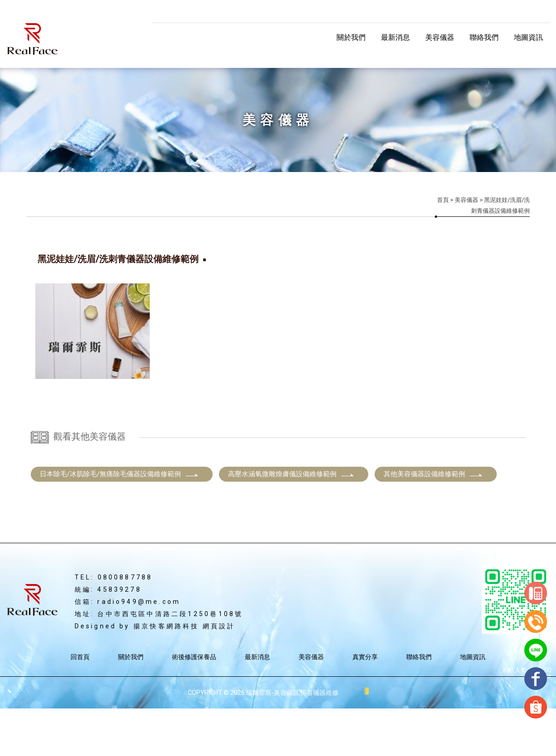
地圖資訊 (528, 37)
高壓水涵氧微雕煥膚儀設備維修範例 (291, 522)
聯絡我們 (484, 37)
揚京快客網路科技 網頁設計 (185, 674)
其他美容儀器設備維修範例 (433, 522)
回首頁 (80, 704)
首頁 (443, 200)
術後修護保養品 (194, 704)
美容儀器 (440, 37)
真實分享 (365, 704)
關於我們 (351, 37)
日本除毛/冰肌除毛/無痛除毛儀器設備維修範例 (119, 522)
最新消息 (395, 37)
